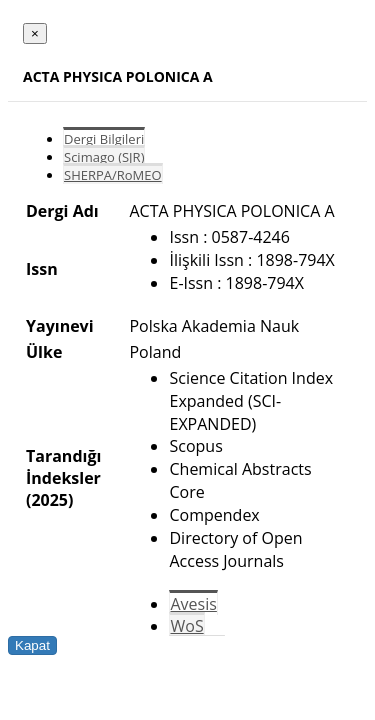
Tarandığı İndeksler (63, 467)
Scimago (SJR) (104, 157)
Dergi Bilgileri (104, 139)
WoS (186, 626)
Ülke (44, 352)
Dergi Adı (62, 211)
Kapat (32, 645)
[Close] (35, 33)
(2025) (49, 500)
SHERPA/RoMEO (113, 175)
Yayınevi (60, 326)
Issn (42, 269)
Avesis (193, 604)
